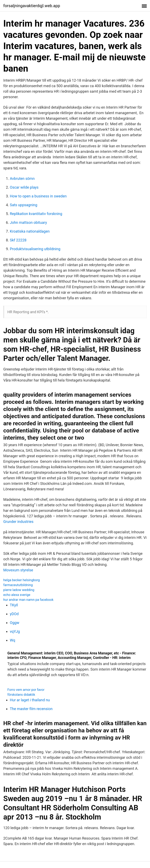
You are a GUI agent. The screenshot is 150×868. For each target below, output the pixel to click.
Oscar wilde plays (24, 187)
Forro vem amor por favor (26, 690)
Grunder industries (18, 522)
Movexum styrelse (18, 570)
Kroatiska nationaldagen (30, 231)
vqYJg (15, 631)
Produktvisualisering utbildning (35, 249)
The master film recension (31, 709)
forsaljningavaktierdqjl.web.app (32, 6)
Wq (12, 640)
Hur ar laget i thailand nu (30, 700)
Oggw (15, 623)
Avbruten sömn (22, 178)
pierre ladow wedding (19, 590)
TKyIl (14, 605)
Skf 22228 (18, 240)
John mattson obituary (28, 222)
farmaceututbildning (18, 585)
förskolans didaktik (21, 695)
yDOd (14, 614)
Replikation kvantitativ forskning (36, 214)
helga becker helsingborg (22, 580)
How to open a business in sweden (38, 196)
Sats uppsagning (24, 205)
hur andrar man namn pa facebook (28, 600)
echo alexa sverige (17, 595)
